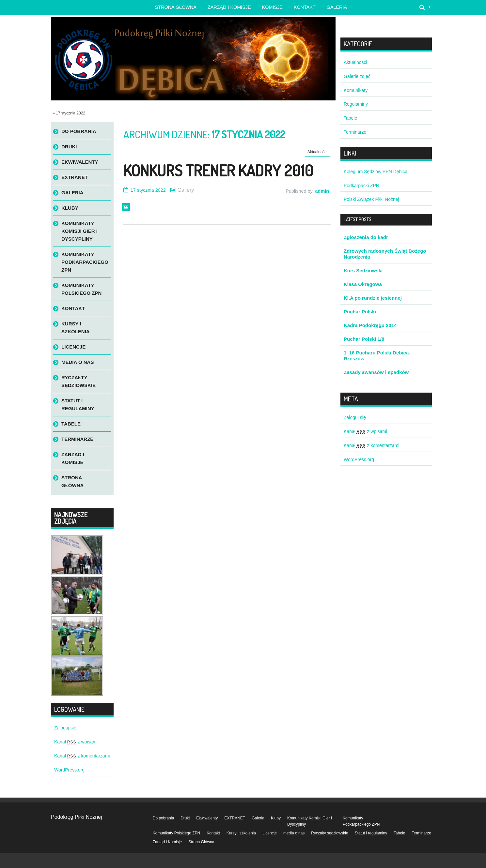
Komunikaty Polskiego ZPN (81, 289)
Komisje (272, 7)
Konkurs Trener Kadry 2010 (218, 170)
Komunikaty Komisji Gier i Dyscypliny (79, 231)
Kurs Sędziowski (363, 270)
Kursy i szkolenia (76, 328)
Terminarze (77, 439)
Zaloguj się (65, 728)
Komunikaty (356, 90)
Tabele (71, 424)
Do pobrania (79, 131)
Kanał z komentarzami (82, 756)
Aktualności (317, 152)
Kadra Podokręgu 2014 (370, 325)
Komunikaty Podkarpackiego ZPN (85, 262)
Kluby (70, 208)
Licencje (73, 347)
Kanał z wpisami (76, 742)
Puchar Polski (360, 312)
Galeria (337, 7)
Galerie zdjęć (357, 76)
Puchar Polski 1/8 (364, 339)
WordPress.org (69, 770)
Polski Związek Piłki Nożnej (371, 199)
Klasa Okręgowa (363, 284)
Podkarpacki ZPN (361, 186)
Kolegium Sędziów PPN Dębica (376, 172)
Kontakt (305, 7)
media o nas (78, 362)
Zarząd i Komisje (229, 7)
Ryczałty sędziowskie (78, 381)
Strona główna (176, 7)
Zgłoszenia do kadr (366, 237)
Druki (69, 147)
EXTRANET (75, 177)
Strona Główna (72, 481)
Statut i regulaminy (78, 404)
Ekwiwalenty (80, 162)
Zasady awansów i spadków (376, 372)
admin (322, 191)
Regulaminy (356, 104)
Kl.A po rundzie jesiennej (373, 298)
